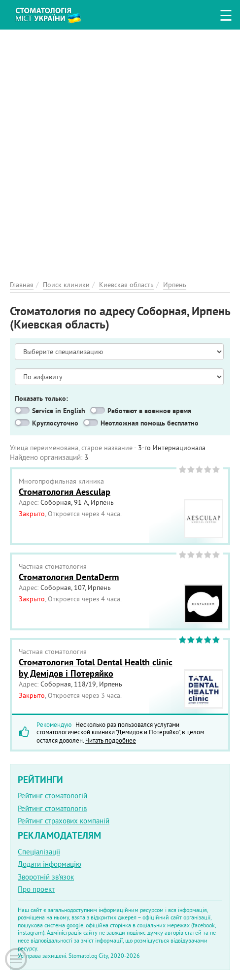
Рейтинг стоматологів (52, 808)
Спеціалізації (39, 852)
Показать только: (41, 398)
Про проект (36, 889)
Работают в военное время (149, 411)
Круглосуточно (55, 423)
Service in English (59, 411)
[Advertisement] (120, 149)
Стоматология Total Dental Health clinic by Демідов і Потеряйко (96, 668)
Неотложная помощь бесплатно (150, 423)
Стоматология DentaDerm (69, 577)
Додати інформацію (50, 864)
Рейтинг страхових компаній (64, 821)
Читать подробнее (111, 740)
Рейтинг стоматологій (52, 796)
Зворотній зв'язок (46, 877)
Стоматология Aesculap (65, 492)
